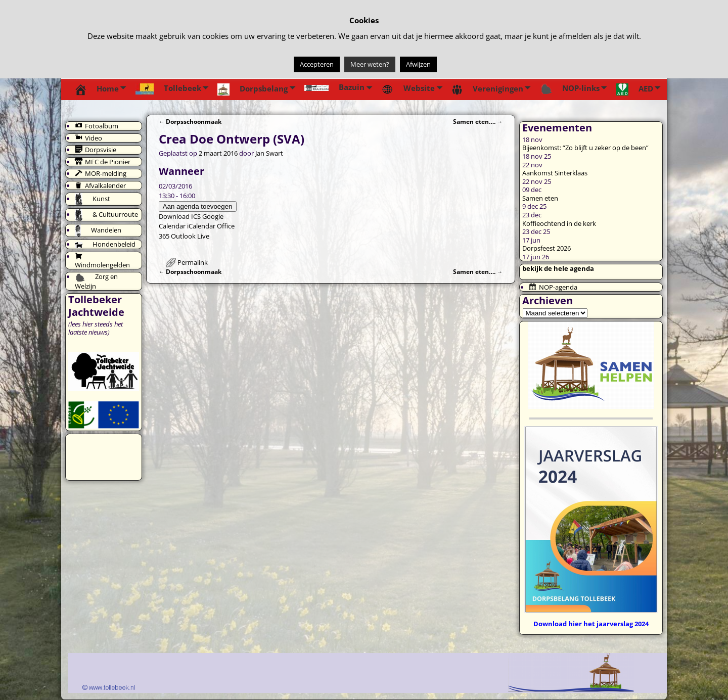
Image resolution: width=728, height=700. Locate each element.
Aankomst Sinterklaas (555, 173)
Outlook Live (190, 236)
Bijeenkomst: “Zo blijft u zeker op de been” (585, 148)
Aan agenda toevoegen (198, 206)
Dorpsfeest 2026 (547, 248)
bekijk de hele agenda (558, 268)
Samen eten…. (478, 121)
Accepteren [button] (317, 64)
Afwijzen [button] (418, 64)
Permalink (193, 262)
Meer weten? (370, 64)
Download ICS (180, 216)
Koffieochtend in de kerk (559, 223)
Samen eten (540, 198)
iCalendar (201, 226)
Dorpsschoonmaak (190, 121)
